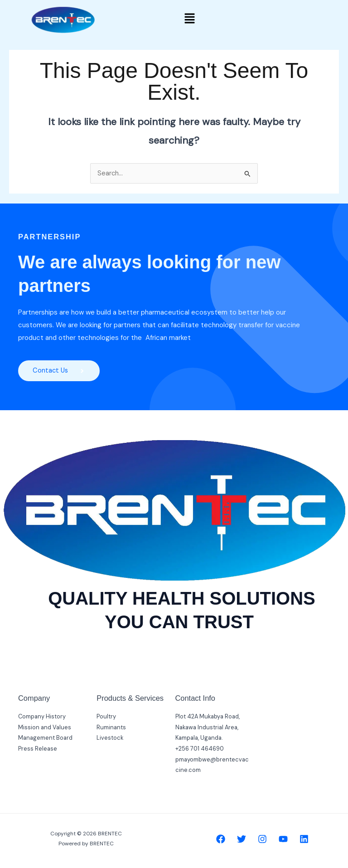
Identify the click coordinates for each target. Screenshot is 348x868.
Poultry (106, 716)
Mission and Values (45, 727)
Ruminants (111, 727)
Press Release (38, 749)
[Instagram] (262, 839)
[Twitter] (242, 839)
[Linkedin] (304, 839)
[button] (190, 19)
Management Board (45, 738)
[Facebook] (221, 839)
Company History (42, 716)
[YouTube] (283, 839)
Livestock (110, 738)
